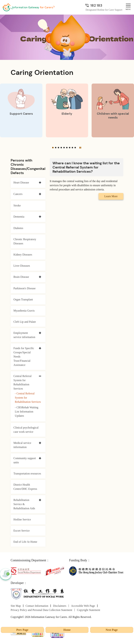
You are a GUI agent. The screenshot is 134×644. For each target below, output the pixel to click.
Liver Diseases (22, 266)
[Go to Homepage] (28, 7)
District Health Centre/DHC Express (25, 487)
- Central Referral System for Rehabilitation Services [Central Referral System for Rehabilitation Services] (28, 398)
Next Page (112, 630)
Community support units (25, 460)
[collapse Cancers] (40, 194)
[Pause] (80, 148)
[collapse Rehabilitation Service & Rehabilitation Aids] (40, 500)
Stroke (17, 205)
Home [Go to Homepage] (67, 630)
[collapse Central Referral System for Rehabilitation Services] (40, 376)
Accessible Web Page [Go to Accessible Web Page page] (83, 606)
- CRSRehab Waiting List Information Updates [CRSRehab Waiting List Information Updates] (27, 412)
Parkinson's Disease (25, 288)
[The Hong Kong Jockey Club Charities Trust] (96, 571)
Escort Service (22, 531)
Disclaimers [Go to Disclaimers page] (60, 606)
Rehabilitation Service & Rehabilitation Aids (24, 504)
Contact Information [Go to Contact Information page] (37, 606)
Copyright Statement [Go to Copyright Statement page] (89, 610)
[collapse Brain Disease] (40, 277)
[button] (53, 148)
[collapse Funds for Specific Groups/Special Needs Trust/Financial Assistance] (40, 348)
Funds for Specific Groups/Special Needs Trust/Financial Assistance (24, 357)
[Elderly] (67, 110)
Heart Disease (21, 182)
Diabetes (18, 228)
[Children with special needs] (113, 110)
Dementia (19, 217)
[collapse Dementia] (40, 217)
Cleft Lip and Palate (25, 322)
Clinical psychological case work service (26, 430)
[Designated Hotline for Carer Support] (104, 5)
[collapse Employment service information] (40, 333)
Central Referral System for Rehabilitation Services (23, 382)
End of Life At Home (25, 542)
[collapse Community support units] (40, 458)
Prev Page (22, 630)
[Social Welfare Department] (26, 571)
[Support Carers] (21, 110)
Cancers (18, 194)
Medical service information (22, 445)
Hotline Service (22, 519)
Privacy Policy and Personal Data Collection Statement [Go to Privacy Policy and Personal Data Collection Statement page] (41, 610)
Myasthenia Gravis (24, 311)
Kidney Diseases (23, 255)
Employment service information (24, 335)
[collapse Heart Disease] (40, 183)
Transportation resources (27, 474)
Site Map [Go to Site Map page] (16, 606)
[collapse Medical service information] (40, 443)
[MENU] (128, 6)
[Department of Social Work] (38, 594)
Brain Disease (21, 277)
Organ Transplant (23, 299)
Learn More (111, 196)
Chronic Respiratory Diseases (25, 241)
